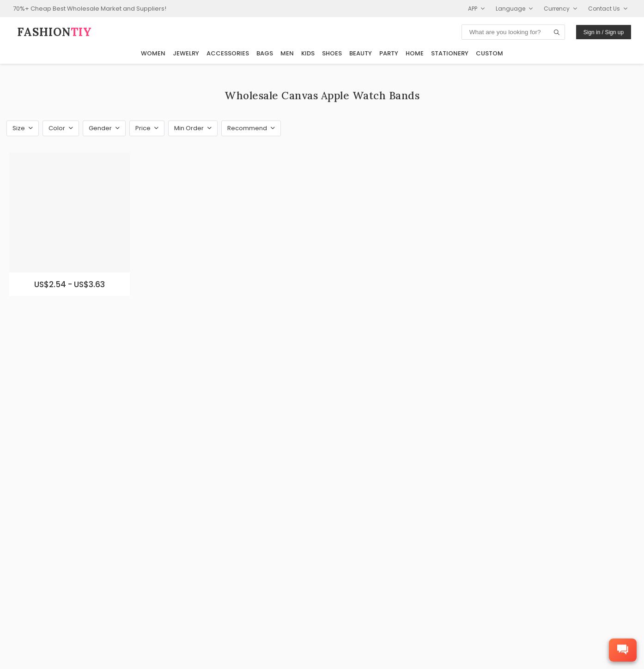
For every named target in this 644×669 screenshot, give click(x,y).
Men (287, 53)
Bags (265, 53)
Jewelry (186, 53)
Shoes (332, 53)
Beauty (361, 53)
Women (153, 53)
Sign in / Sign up (604, 32)
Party (389, 53)
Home (415, 53)
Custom (489, 53)
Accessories (228, 53)
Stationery (450, 53)
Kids (308, 53)
